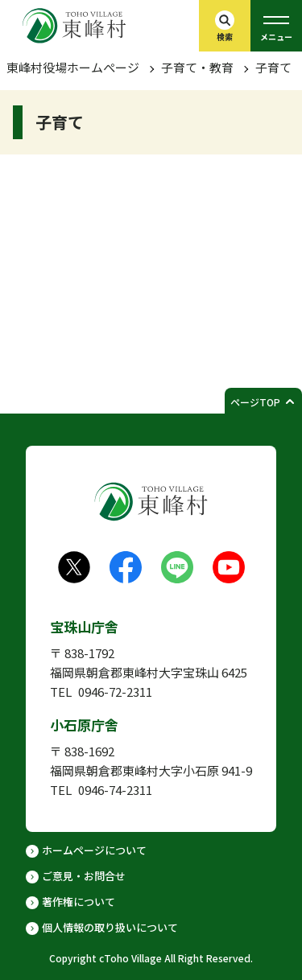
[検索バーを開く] (225, 26)
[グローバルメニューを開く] (276, 26)
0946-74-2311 (115, 790)
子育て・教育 (197, 67)
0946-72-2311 (115, 692)
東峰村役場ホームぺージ (73, 67)
